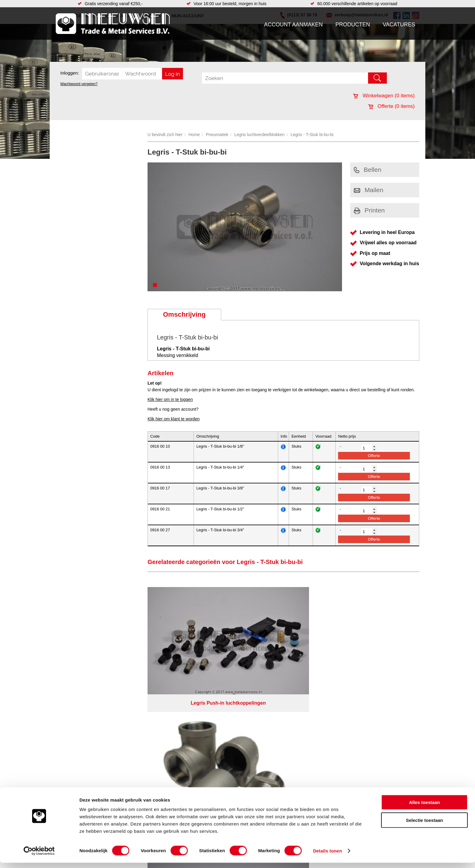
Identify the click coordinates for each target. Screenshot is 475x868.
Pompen (181, 750)
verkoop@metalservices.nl (381, 742)
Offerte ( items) (392, 106)
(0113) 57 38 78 (372, 736)
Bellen (368, 170)
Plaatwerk (264, 756)
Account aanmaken (294, 25)
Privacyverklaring (254, 782)
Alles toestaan (424, 808)
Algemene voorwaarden (302, 782)
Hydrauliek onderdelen (132, 738)
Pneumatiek (217, 135)
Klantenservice (73, 744)
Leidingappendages (192, 738)
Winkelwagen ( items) (384, 96)
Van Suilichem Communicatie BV (220, 790)
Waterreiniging (187, 763)
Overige (181, 769)
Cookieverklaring (348, 782)
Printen (369, 210)
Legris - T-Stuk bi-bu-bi (312, 135)
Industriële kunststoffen (133, 769)
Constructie (266, 738)
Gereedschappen (189, 756)
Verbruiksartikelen (128, 756)
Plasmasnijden (269, 769)
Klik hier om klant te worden (174, 419)
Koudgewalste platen (275, 750)
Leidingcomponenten (131, 744)
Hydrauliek (265, 726)
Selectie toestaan (425, 825)
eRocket (296, 790)
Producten (353, 25)
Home (194, 135)
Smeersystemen (126, 763)
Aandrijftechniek (126, 726)
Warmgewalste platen (275, 744)
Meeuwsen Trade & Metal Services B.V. (169, 782)
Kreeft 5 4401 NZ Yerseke (381, 731)
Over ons (222, 782)
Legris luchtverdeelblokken (259, 135)
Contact (66, 756)
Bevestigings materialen (133, 732)
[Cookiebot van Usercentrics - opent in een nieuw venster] (39, 856)
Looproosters (186, 744)
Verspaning (266, 763)
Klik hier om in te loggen (170, 399)
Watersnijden (267, 732)
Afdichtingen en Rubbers (196, 726)
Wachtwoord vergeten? (79, 84)
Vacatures (399, 25)
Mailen (369, 190)
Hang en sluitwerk (190, 732)
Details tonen (327, 856)
